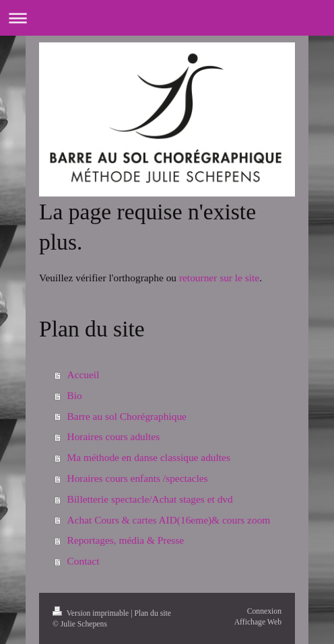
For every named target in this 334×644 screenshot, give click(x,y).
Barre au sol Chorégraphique (127, 416)
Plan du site (153, 613)
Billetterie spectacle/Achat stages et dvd (150, 499)
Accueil (83, 374)
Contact (83, 561)
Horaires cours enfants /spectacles (138, 478)
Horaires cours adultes (114, 436)
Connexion (264, 611)
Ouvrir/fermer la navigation (167, 18)
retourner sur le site (219, 278)
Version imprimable (92, 613)
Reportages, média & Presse (126, 540)
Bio (75, 395)
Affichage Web (258, 622)
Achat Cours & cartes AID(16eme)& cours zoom (169, 520)
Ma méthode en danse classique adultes (149, 457)
